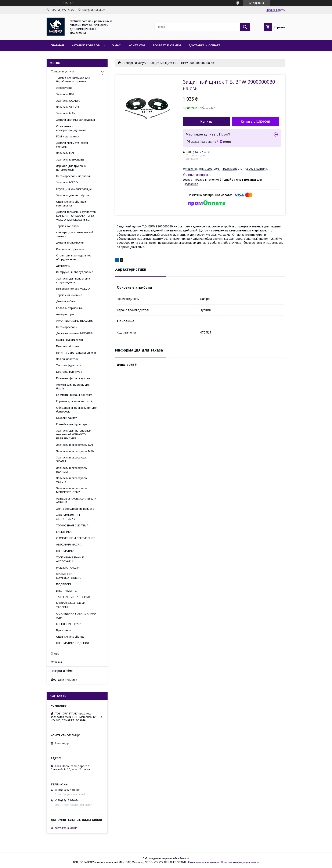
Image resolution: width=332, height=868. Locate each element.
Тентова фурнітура (69, 365)
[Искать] (245, 27)
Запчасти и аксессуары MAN (75, 451)
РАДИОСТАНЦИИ (68, 568)
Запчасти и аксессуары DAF (75, 445)
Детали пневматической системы (72, 145)
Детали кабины (66, 301)
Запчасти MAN (66, 113)
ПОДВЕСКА (64, 584)
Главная (57, 45)
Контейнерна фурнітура (72, 424)
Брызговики (64, 630)
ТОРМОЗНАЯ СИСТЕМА (72, 525)
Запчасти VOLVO (68, 107)
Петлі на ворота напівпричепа (76, 353)
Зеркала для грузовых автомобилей (71, 168)
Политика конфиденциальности (240, 862)
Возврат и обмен (167, 45)
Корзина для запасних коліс (75, 401)
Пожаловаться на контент (204, 862)
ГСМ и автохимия (68, 136)
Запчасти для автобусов (73, 195)
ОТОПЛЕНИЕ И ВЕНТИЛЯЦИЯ (76, 538)
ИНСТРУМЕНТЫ (67, 591)
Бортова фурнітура (69, 372)
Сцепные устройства (70, 637)
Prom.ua (185, 858)
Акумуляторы (65, 314)
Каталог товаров (86, 45)
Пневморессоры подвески (73, 176)
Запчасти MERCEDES (70, 160)
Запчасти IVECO (67, 182)
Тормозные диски (68, 226)
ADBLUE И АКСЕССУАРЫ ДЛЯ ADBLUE (76, 500)
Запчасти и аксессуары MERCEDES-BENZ (72, 490)
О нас (116, 45)
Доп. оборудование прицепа (75, 509)
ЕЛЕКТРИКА (64, 532)
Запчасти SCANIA (68, 101)
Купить (206, 121)
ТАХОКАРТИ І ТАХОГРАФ (73, 597)
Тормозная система (69, 295)
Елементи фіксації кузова (73, 378)
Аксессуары (64, 88)
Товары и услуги (135, 63)
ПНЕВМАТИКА (65, 551)
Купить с (255, 122)
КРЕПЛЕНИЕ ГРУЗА (69, 624)
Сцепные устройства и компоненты (71, 204)
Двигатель (63, 266)
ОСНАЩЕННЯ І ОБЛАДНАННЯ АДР (76, 615)
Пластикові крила (68, 346)
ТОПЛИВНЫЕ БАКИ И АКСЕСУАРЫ (70, 559)
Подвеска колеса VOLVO (73, 289)
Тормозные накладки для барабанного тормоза (73, 80)
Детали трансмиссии (70, 243)
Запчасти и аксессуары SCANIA (72, 459)
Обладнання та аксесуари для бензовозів (77, 410)
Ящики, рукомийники (69, 340)
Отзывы (56, 662)
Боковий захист (66, 418)
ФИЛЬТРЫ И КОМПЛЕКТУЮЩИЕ (69, 576)
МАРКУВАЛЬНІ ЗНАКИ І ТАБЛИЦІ (71, 605)
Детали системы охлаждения (75, 120)
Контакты (137, 45)
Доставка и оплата (204, 45)
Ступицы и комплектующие (74, 189)
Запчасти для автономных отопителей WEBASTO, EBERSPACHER (74, 434)
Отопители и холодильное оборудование (74, 257)
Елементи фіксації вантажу (74, 395)
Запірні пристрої (67, 359)
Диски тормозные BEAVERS (74, 333)
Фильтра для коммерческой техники (75, 234)
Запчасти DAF (66, 153)
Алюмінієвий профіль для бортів (73, 387)
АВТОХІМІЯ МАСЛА (69, 545)
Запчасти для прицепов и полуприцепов (73, 280)
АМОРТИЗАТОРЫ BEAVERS (75, 321)
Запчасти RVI (65, 94)
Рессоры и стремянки (70, 249)
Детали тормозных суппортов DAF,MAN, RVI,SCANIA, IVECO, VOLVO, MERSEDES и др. (76, 216)
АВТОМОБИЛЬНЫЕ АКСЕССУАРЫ (69, 517)
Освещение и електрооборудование (71, 128)
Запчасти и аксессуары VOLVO (72, 480)
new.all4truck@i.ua (66, 828)
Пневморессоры (67, 327)
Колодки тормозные (69, 308)
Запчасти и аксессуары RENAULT (72, 470)
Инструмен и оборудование (75, 272)
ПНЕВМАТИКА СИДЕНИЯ (73, 643)
